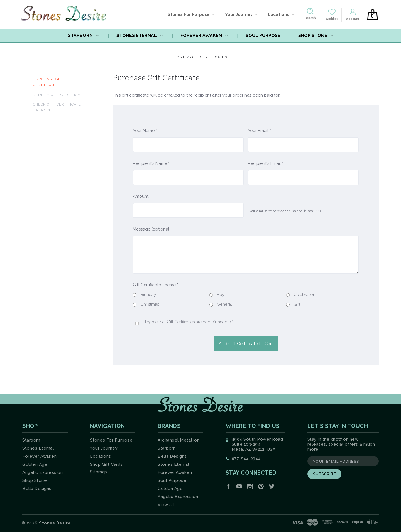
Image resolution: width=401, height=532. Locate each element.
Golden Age (35, 464)
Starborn (83, 35)
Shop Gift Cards (106, 464)
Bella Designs (37, 489)
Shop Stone (316, 35)
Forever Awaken (204, 35)
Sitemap (99, 472)
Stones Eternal (140, 35)
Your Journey (241, 14)
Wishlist (332, 19)
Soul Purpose (263, 35)
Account (353, 19)
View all (166, 505)
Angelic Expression (42, 472)
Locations (281, 14)
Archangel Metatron (179, 440)
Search (310, 18)
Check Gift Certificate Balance (57, 107)
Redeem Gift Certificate (59, 95)
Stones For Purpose (191, 14)
